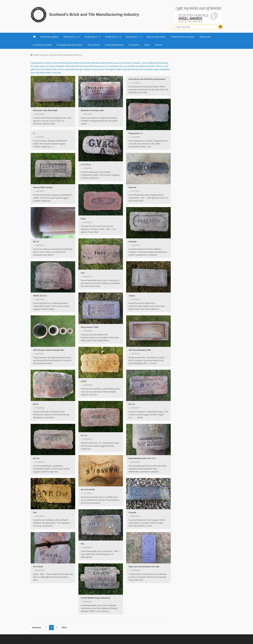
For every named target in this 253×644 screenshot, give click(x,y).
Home (35, 55)
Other (147, 45)
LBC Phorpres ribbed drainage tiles (49, 350)
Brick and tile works (156, 37)
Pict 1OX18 (38, 567)
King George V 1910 (90, 327)
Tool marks (134, 45)
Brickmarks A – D (72, 37)
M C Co (132, 404)
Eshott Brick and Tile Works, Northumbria (147, 79)
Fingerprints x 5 (136, 133)
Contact (159, 45)
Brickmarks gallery (50, 37)
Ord (35, 512)
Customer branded (42, 45)
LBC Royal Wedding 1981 (140, 350)
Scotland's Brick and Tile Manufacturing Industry (94, 14)
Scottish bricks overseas (183, 37)
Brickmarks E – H (93, 37)
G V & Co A (86, 165)
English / (62, 55)
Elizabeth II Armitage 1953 (92, 110)
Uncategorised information (70, 45)
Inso (83, 273)
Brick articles (94, 45)
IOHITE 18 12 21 (40, 296)
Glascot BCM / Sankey (43, 187)
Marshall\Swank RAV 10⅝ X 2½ (142, 458)
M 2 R (36, 404)
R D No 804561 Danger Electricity (95, 598)
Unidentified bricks (114, 45)
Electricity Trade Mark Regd (45, 110)
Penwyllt (132, 512)
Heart (83, 219)
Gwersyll (132, 187)
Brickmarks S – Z (134, 37)
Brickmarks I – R (113, 37)
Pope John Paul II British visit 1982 (144, 567)
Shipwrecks (205, 37)
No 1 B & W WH (88, 490)
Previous (37, 627)
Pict (83, 544)
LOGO (84, 381)
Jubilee (132, 296)
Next (64, 627)
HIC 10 (36, 242)
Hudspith (133, 242)
